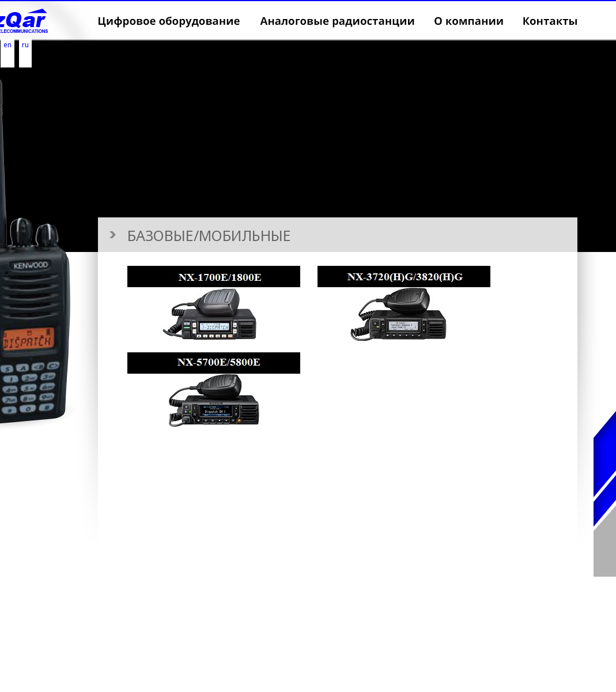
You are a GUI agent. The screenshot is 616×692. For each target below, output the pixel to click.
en (7, 45)
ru (25, 45)
